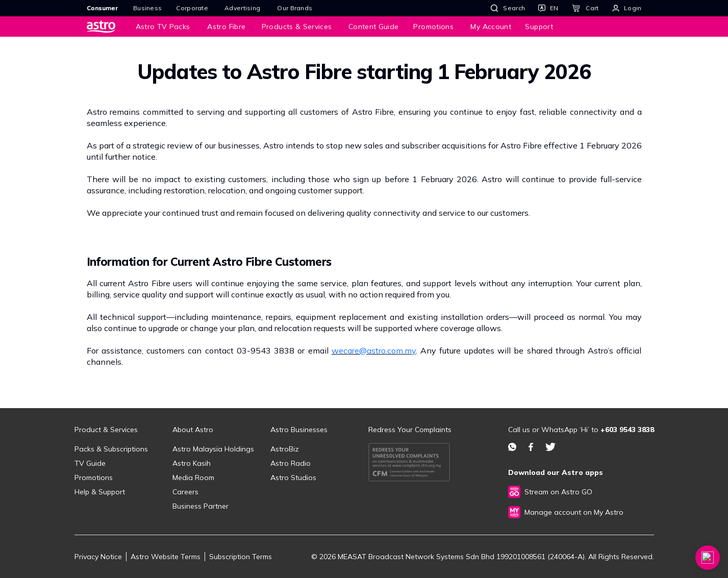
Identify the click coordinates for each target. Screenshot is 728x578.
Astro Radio (291, 463)
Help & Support (100, 492)
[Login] (627, 8)
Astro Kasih (192, 463)
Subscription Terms (241, 557)
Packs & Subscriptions (111, 449)
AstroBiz (285, 449)
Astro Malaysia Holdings (213, 449)
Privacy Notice (98, 557)
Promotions (94, 478)
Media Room (193, 478)
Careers (185, 492)
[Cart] (585, 8)
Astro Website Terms (166, 557)
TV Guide (90, 463)
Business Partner (200, 506)
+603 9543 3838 (627, 430)
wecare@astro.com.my (374, 350)
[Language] (548, 8)
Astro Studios (293, 478)
